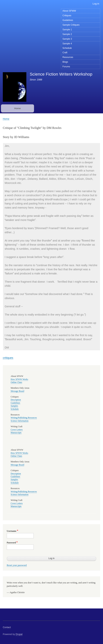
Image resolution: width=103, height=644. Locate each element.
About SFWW (69, 11)
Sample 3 (67, 39)
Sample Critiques (71, 25)
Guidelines (68, 20)
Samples (14, 406)
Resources (68, 57)
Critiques (67, 16)
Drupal (19, 634)
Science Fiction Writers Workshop (61, 74)
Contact (7, 627)
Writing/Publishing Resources (24, 418)
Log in (96, 4)
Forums (66, 67)
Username (11, 531)
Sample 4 (67, 44)
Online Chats (16, 382)
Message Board (17, 391)
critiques (8, 358)
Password (11, 543)
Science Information (20, 421)
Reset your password (17, 565)
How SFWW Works (19, 379)
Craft (65, 53)
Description (16, 400)
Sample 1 (67, 30)
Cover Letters (17, 430)
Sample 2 (67, 34)
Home (17, 108)
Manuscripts (16, 433)
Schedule (67, 48)
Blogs (65, 62)
